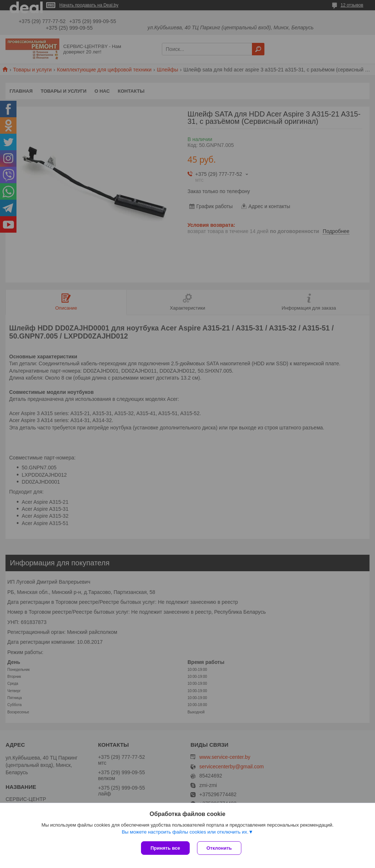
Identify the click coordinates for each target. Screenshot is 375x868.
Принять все (165, 848)
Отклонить (219, 848)
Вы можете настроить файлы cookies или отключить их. (185, 832)
